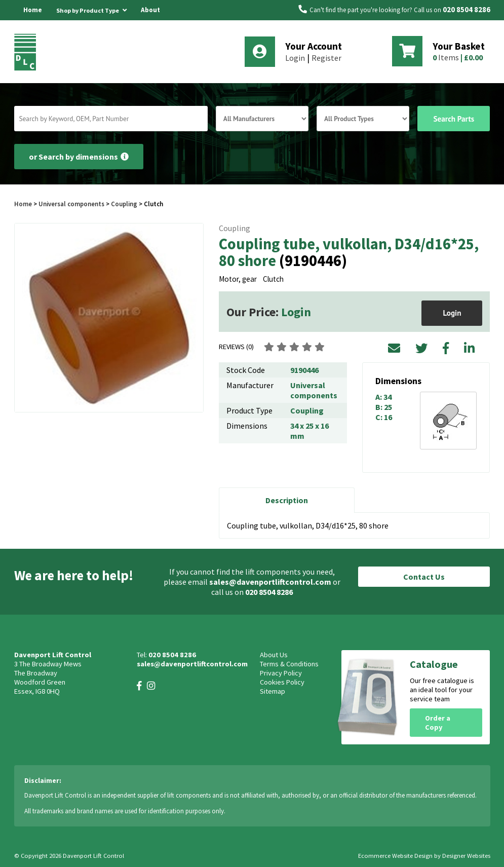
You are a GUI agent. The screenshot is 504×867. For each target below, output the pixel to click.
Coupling (124, 204)
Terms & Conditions (289, 664)
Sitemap (273, 691)
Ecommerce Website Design (395, 856)
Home (33, 10)
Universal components (71, 204)
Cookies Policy (282, 682)
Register (326, 58)
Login (295, 58)
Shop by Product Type (91, 9)
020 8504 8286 (467, 10)
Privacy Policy (281, 673)
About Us (150, 20)
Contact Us (424, 577)
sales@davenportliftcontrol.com (270, 582)
